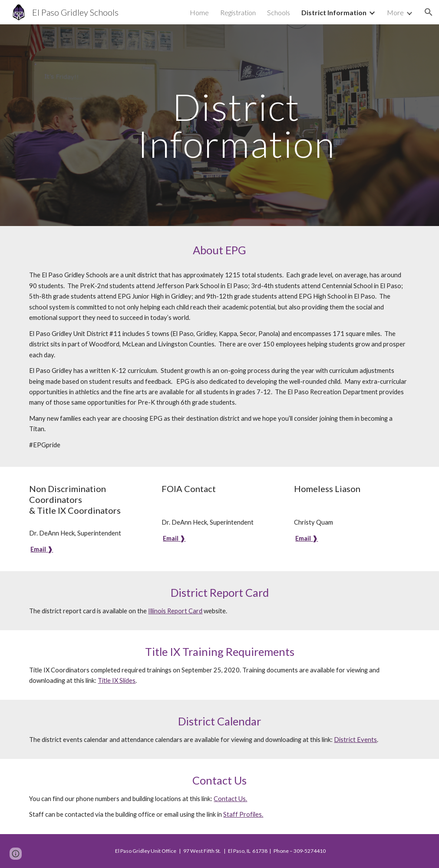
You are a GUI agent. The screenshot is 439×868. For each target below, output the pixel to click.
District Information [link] (334, 12)
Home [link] (199, 12)
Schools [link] (279, 12)
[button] (429, 12)
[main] (236, 125)
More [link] (395, 12)
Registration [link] (238, 12)
